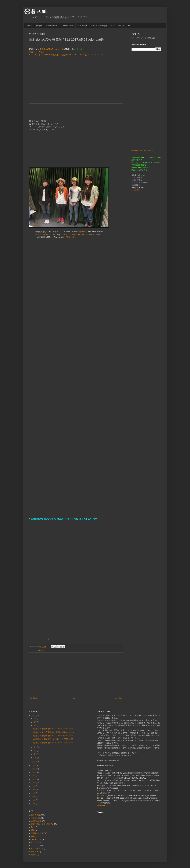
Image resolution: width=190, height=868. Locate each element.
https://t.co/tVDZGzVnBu (46, 234)
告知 (31, 52)
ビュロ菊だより (37, 848)
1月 (35, 757)
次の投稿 (33, 698)
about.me (101, 805)
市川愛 (42, 49)
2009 (34, 786)
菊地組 (34, 855)
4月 (35, 747)
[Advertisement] (76, 80)
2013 (34, 772)
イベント (35, 842)
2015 (34, 765)
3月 (35, 751)
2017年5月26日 (69, 237)
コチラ (129, 730)
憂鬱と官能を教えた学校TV (42, 824)
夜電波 (39, 26)
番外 (33, 830)
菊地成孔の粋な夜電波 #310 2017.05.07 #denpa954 (54, 743)
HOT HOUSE (36, 839)
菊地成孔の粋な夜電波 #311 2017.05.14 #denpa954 (54, 736)
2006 (34, 797)
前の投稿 (118, 698)
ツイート (40, 44)
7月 (35, 719)
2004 (34, 804)
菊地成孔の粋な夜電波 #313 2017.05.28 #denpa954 (54, 729)
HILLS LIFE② (97, 55)
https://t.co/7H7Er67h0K (71, 234)
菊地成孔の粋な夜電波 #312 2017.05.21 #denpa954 (54, 732)
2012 (34, 776)
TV (129, 25)
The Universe (67, 25)
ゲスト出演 (82, 26)
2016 (34, 762)
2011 (34, 779)
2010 (34, 783)
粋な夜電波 (40, 650)
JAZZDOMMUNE (38, 833)
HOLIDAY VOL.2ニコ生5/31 (78, 55)
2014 (34, 769)
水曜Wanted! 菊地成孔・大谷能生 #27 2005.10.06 (53, 739)
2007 (34, 793)
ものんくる (59, 49)
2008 (34, 790)
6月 (35, 722)
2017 (34, 716)
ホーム (29, 26)
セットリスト (39, 52)
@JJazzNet (87, 234)
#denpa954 (136, 190)
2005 (34, 800)
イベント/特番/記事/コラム (103, 26)
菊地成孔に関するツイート (142, 150)
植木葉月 (101, 795)
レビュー (35, 852)
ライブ (121, 26)
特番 (33, 836)
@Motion (83, 232)
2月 (35, 754)
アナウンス (36, 846)
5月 (35, 726)
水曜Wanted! (52, 26)
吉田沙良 (50, 49)
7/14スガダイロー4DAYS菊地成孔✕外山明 (47, 55)
